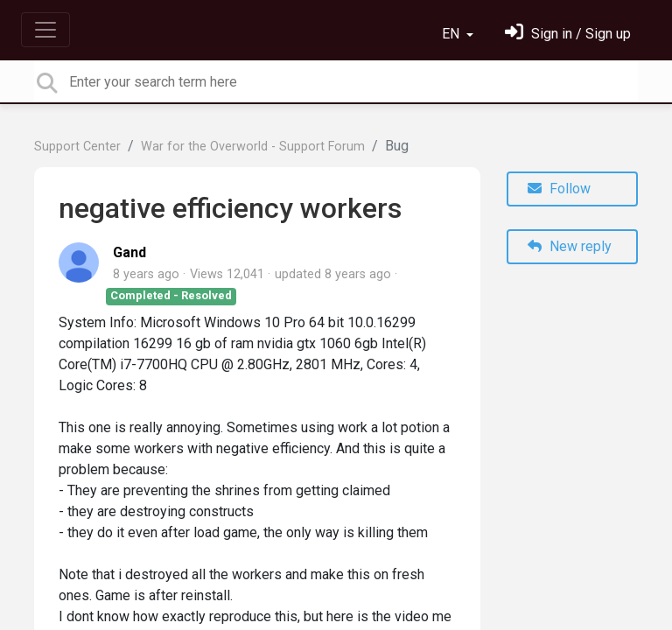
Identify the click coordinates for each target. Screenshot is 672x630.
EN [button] (452, 34)
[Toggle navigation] (45, 30)
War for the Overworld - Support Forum (253, 147)
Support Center (77, 147)
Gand (129, 252)
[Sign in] (568, 34)
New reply (570, 246)
